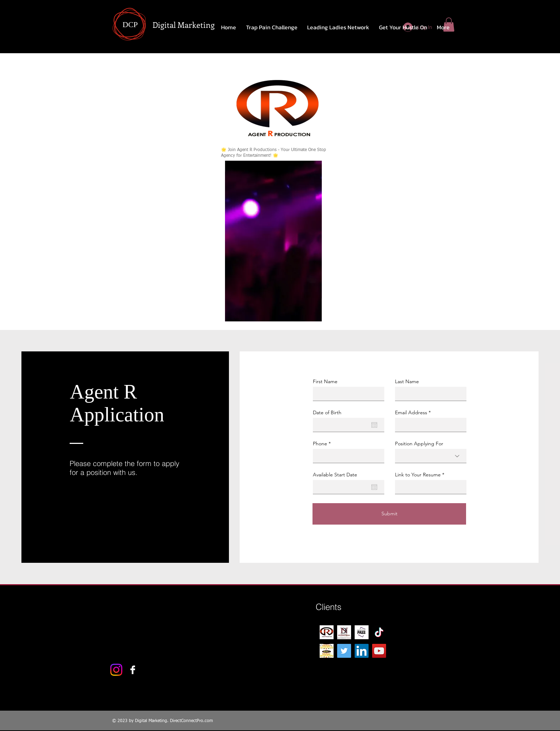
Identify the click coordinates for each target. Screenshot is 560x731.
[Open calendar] (374, 425)
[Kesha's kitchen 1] (327, 651)
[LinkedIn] (362, 651)
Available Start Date (335, 475)
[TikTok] (379, 632)
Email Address (411, 412)
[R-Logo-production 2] (327, 632)
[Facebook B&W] (133, 670)
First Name (325, 381)
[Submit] (389, 514)
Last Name (407, 381)
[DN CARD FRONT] (344, 632)
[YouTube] (379, 651)
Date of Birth (327, 412)
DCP (130, 24)
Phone (320, 444)
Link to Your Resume (418, 475)
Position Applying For (419, 444)
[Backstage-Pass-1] (362, 632)
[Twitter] (344, 651)
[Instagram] (116, 670)
